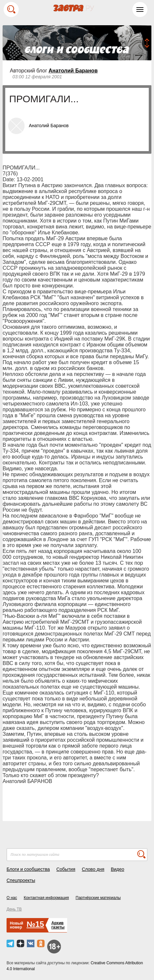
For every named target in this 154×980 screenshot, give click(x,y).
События (66, 869)
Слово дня (93, 869)
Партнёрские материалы (98, 898)
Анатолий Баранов (73, 71)
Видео (117, 869)
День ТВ (14, 909)
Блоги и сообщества (28, 869)
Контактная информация (46, 898)
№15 (35, 924)
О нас (12, 898)
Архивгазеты (58, 925)
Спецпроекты (21, 880)
